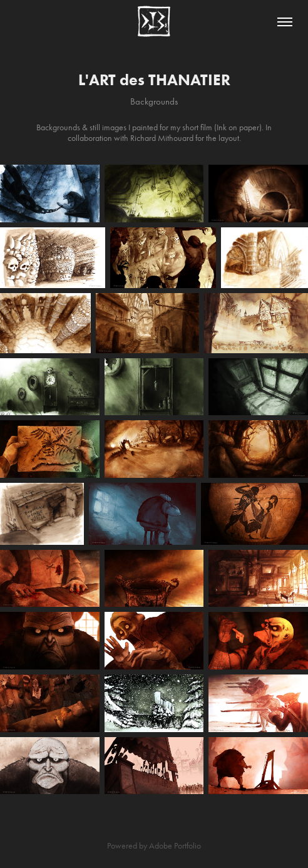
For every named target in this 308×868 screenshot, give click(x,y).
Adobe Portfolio (175, 846)
